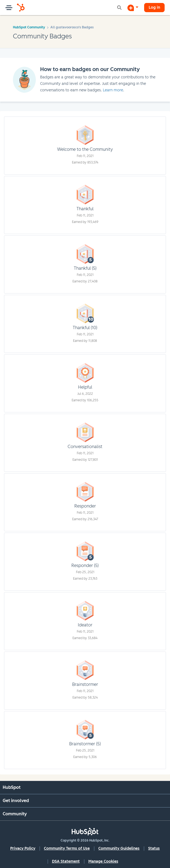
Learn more (113, 90)
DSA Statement (66, 861)
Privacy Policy (23, 848)
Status (154, 848)
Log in (154, 7)
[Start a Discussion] (133, 8)
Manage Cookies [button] (103, 861)
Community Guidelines (119, 848)
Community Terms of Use (67, 848)
